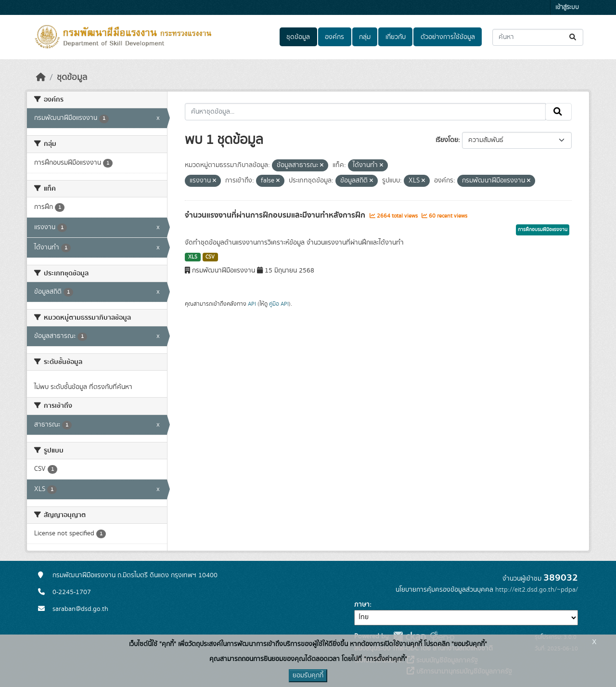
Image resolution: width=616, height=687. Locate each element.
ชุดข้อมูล (298, 37)
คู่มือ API (279, 304)
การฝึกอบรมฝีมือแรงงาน (543, 230)
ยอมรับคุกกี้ (308, 675)
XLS (193, 257)
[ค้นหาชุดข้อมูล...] (538, 37)
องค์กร (334, 37)
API (252, 304)
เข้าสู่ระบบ (567, 7)
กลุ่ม (365, 37)
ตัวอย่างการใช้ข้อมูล (448, 37)
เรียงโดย (447, 140)
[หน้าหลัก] (41, 78)
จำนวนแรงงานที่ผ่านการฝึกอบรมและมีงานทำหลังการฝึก (276, 215)
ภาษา (362, 605)
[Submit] (573, 37)
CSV (210, 257)
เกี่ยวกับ (396, 37)
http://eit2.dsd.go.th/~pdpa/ (537, 590)
